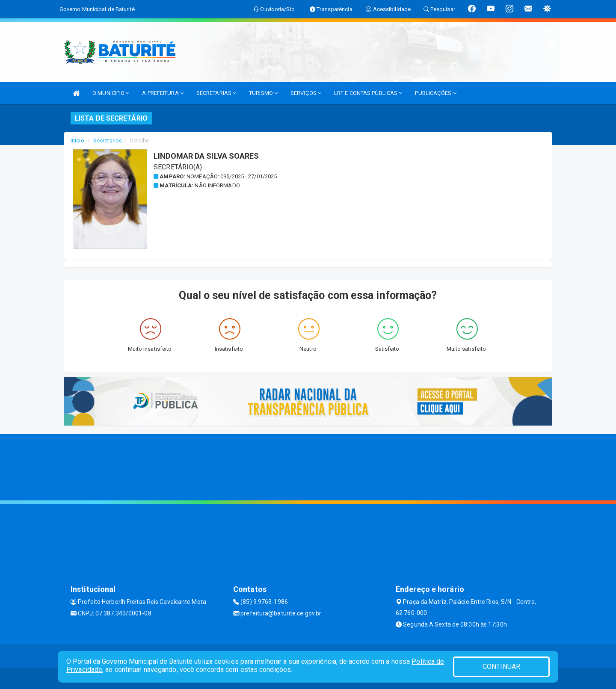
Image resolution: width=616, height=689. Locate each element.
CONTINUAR (501, 667)
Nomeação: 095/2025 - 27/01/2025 (232, 176)
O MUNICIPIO (111, 93)
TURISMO (263, 93)
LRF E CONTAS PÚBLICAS (368, 93)
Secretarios (108, 140)
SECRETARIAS (216, 93)
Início (77, 140)
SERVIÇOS (306, 93)
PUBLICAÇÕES (435, 93)
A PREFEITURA (163, 93)
